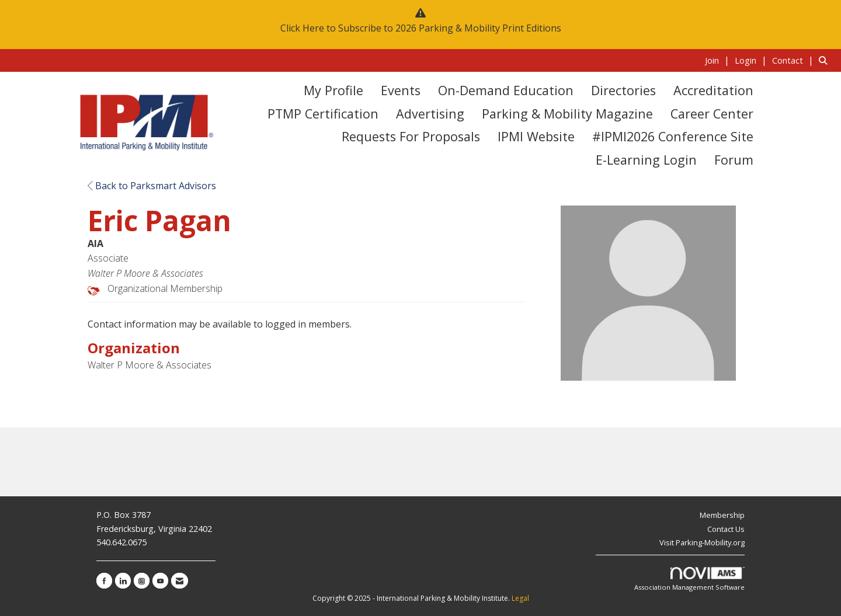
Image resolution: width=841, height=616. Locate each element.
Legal (520, 598)
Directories (623, 90)
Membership (722, 515)
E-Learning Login (646, 160)
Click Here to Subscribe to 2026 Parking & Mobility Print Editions (421, 28)
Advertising (430, 114)
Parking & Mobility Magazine (567, 114)
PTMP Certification (323, 114)
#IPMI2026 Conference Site (673, 136)
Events (401, 90)
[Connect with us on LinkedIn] (123, 581)
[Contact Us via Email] (180, 581)
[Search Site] (826, 60)
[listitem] (719, 60)
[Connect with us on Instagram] (142, 581)
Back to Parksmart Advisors (152, 186)
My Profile (333, 90)
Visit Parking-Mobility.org (702, 542)
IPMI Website (536, 136)
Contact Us (726, 529)
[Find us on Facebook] (104, 581)
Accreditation (713, 90)
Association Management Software (689, 580)
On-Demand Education (506, 90)
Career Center (712, 114)
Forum (734, 160)
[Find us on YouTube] (160, 581)
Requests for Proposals (411, 136)
